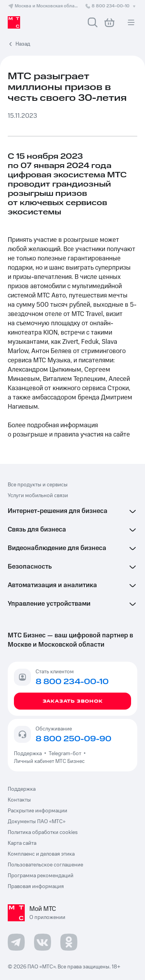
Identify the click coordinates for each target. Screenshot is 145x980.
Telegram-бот (65, 754)
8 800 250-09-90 (73, 739)
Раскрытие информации (38, 811)
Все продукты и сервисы (38, 485)
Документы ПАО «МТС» (37, 822)
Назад (23, 44)
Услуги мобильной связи (38, 496)
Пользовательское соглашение (45, 865)
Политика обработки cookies (43, 832)
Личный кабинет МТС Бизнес (49, 761)
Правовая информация (36, 887)
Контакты (19, 800)
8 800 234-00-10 (111, 6)
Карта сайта (22, 843)
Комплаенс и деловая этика (41, 854)
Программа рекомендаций (41, 876)
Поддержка (29, 754)
